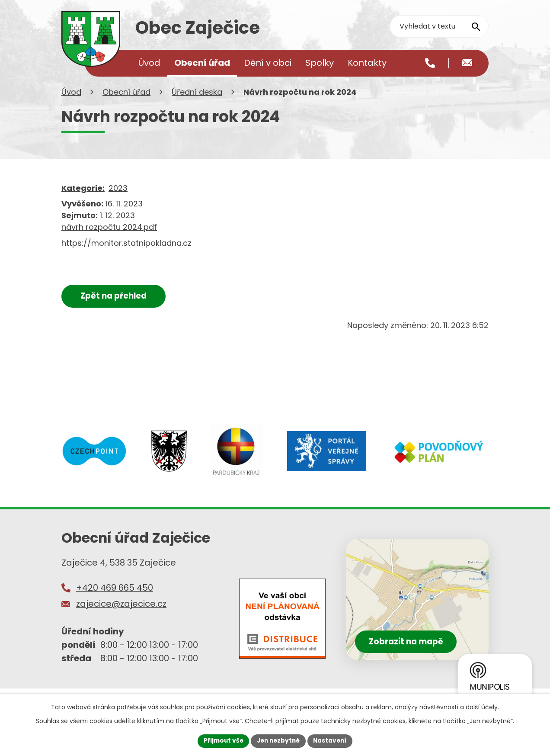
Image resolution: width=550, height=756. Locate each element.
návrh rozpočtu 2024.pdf (109, 238)
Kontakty (367, 63)
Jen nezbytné (278, 740)
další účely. (482, 707)
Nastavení (332, 740)
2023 (118, 199)
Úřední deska (197, 103)
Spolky (320, 63)
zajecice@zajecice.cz (121, 615)
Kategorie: (83, 199)
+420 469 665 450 (115, 598)
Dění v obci (268, 63)
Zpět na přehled (116, 307)
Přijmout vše (221, 740)
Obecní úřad (126, 103)
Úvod (71, 103)
